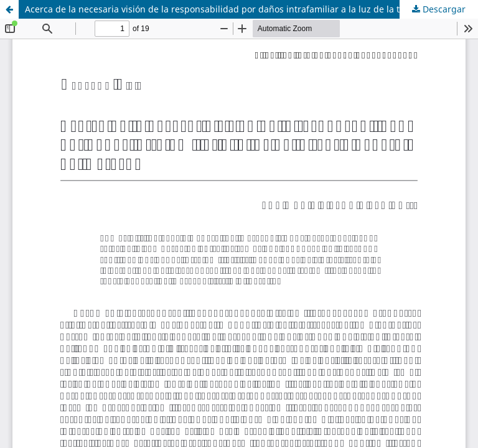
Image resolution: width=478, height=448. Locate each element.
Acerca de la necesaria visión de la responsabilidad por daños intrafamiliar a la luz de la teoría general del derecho (251, 9)
